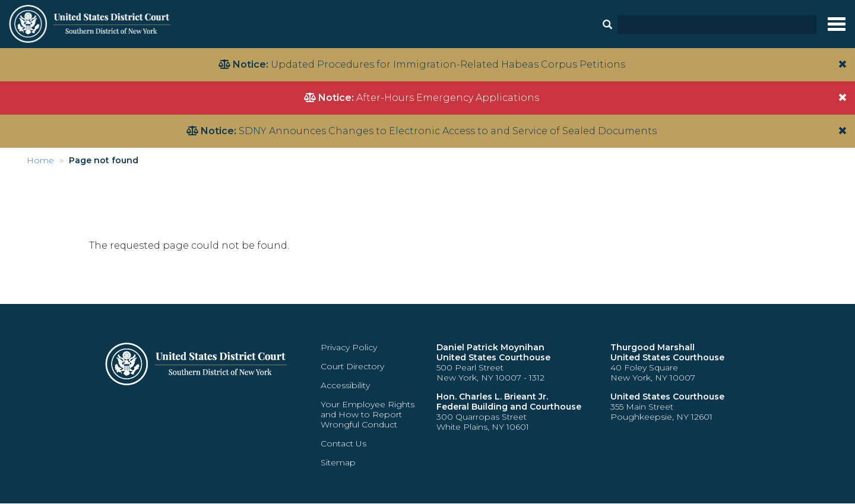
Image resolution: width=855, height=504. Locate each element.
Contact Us (343, 443)
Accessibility (345, 385)
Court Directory (352, 366)
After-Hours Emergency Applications (448, 98)
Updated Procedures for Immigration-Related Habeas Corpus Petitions (448, 64)
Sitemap (338, 462)
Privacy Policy (349, 347)
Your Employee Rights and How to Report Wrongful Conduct (368, 414)
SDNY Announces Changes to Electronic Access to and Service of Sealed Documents (448, 131)
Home (40, 160)
